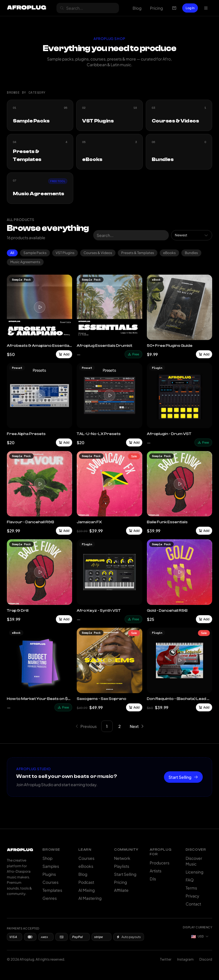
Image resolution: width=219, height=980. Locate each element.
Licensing (194, 872)
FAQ (190, 880)
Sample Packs (35, 253)
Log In (190, 8)
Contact (193, 904)
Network (122, 858)
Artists (156, 871)
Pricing (156, 8)
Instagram (185, 959)
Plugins (49, 874)
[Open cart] (174, 8)
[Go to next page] (137, 726)
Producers (160, 863)
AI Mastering (90, 898)
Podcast (86, 882)
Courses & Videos (98, 253)
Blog (137, 8)
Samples (51, 866)
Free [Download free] (133, 354)
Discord (206, 959)
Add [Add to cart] (64, 354)
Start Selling (183, 777)
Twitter (166, 959)
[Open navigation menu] (206, 8)
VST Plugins (65, 253)
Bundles (191, 253)
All (12, 253)
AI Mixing (87, 890)
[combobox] (192, 235)
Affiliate (121, 890)
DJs (153, 879)
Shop (47, 858)
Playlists (122, 866)
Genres (50, 898)
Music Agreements (25, 262)
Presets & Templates (138, 253)
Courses (50, 882)
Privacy (192, 896)
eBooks (169, 253)
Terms (191, 888)
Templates (52, 890)
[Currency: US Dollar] (200, 936)
